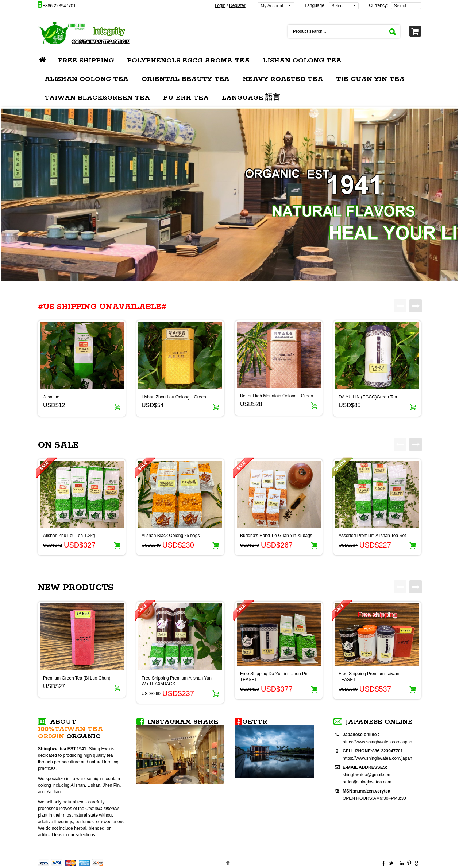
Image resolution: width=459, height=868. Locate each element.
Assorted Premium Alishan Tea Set (372, 536)
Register (237, 5)
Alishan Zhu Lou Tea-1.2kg (69, 536)
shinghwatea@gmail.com (367, 775)
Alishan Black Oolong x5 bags (171, 536)
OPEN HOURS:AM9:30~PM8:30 (374, 798)
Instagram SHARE (183, 722)
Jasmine (51, 397)
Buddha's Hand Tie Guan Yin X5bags (276, 536)
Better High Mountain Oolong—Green (277, 396)
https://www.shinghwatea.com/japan (377, 742)
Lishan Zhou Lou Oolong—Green (174, 397)
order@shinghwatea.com (367, 782)
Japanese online (379, 722)
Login (220, 5)
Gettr (255, 722)
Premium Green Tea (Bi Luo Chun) (77, 678)
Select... (340, 6)
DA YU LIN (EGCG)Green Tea (368, 397)
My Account (272, 6)
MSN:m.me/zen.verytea (367, 791)
